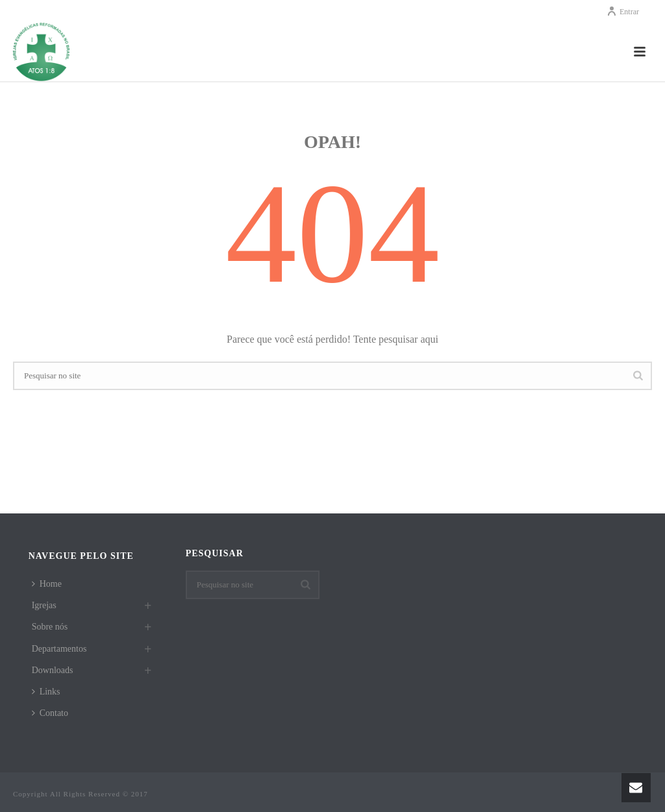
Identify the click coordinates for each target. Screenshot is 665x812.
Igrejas (44, 605)
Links (46, 692)
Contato (50, 713)
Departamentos (59, 649)
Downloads (53, 670)
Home (47, 584)
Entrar (623, 12)
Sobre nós (50, 627)
